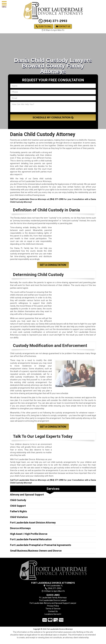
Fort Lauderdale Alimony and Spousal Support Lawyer (53, 603)
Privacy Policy (53, 606)
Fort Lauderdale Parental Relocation (31, 539)
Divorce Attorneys (20, 528)
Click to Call (44, 26)
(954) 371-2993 (53, 21)
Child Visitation (19, 517)
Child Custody (18, 500)
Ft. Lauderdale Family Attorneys (53, 598)
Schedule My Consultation (53, 117)
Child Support (18, 506)
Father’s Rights (18, 511)
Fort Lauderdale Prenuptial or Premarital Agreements (41, 545)
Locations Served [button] (53, 614)
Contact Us (63, 26)
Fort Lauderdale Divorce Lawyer (53, 600)
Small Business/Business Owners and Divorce (36, 551)
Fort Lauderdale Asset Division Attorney (33, 523)
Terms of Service (53, 609)
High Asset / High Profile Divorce (29, 534)
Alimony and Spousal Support (27, 495)
